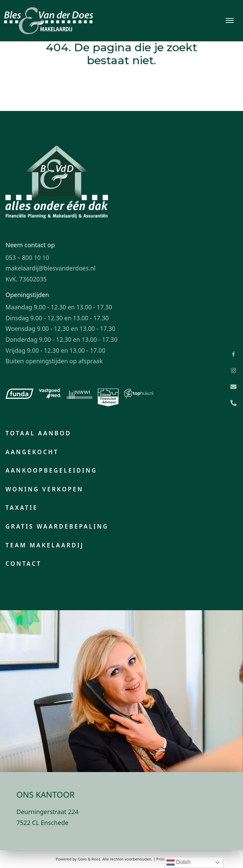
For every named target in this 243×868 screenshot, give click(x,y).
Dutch (178, 863)
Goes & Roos (89, 859)
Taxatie (22, 508)
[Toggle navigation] (229, 20)
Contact (23, 564)
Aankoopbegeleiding (51, 470)
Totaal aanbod (38, 433)
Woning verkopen (44, 489)
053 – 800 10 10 (27, 257)
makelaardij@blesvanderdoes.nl (51, 268)
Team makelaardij (45, 545)
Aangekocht (32, 452)
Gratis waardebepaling (57, 526)
